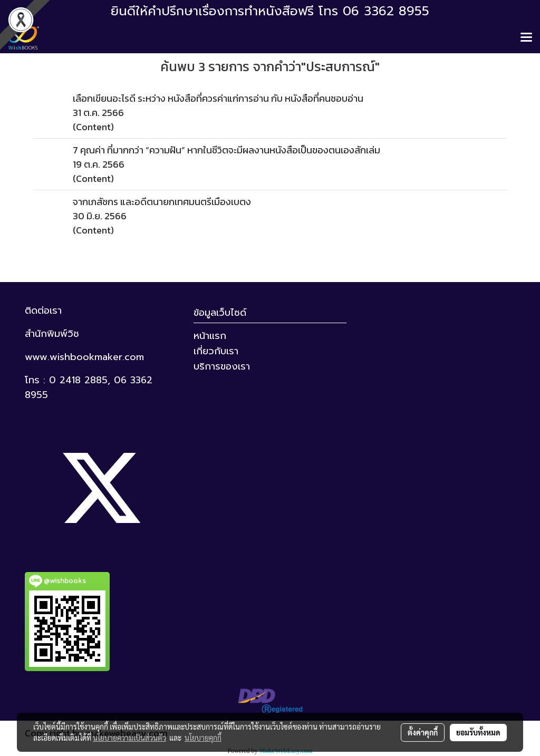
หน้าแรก (210, 336)
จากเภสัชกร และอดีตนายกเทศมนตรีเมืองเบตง (162, 202)
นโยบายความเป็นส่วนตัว (129, 738)
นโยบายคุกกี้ (203, 738)
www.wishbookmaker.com (84, 357)
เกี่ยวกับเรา (216, 351)
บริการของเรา (222, 366)
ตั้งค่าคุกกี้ (423, 732)
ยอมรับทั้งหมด (478, 732)
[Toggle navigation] (526, 38)
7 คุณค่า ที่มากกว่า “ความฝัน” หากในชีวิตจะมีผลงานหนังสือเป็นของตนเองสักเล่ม (226, 150)
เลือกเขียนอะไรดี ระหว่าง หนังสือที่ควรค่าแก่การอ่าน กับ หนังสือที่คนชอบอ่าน (218, 98)
